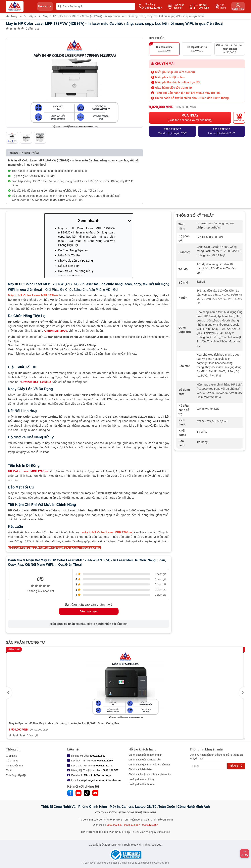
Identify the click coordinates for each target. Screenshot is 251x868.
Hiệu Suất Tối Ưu (69, 255)
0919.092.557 (115, 825)
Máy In (32, 16)
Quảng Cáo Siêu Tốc (158, 863)
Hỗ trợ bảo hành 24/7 (221, 131)
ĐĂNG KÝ (236, 766)
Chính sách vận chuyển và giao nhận (150, 774)
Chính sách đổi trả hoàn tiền (145, 760)
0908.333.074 (104, 766)
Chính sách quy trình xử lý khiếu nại (149, 765)
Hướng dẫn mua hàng (141, 779)
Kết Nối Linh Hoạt (69, 266)
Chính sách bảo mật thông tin (145, 755)
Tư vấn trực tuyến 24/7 (173, 131)
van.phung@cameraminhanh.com (100, 780)
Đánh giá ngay (89, 611)
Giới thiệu (11, 756)
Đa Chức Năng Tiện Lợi (73, 250)
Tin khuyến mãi (15, 766)
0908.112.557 (105, 761)
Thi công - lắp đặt (16, 775)
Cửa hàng (12, 761)
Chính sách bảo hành (141, 769)
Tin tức (10, 770)
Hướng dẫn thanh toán (142, 784)
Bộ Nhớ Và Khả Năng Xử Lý (76, 271)
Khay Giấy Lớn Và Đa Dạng (75, 261)
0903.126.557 (111, 770)
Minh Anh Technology (97, 775)
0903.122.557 (97, 756)
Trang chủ (14, 16)
